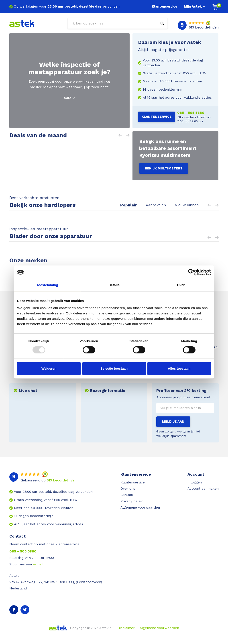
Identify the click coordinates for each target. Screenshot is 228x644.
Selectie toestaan (114, 368)
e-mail (38, 564)
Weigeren (49, 368)
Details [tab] (114, 285)
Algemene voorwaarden (140, 507)
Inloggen (195, 482)
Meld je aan (173, 422)
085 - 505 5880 (191, 113)
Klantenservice (165, 6)
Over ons (128, 489)
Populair (129, 205)
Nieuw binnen (187, 205)
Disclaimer (126, 628)
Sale (69, 98)
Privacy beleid (132, 501)
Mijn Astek (195, 6)
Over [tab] (181, 285)
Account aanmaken (203, 489)
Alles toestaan (179, 368)
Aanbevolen (156, 205)
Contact (127, 495)
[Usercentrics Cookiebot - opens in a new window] (191, 272)
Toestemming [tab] (47, 285)
